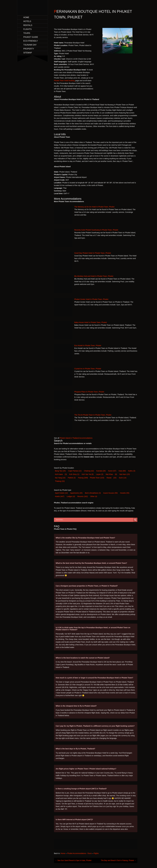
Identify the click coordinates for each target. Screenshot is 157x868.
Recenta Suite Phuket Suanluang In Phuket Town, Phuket (96, 230)
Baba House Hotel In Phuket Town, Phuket (91, 322)
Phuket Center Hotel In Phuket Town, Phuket (91, 299)
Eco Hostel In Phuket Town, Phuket (88, 346)
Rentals (28, 25)
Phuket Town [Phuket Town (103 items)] (97, 478)
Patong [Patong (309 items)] (83, 478)
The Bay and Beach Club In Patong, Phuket (119, 860)
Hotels (27, 21)
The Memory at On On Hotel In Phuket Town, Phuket (94, 207)
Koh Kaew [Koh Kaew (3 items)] (59, 474)
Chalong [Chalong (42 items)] (89, 471)
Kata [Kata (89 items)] (122, 471)
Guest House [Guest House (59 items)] (111, 493)
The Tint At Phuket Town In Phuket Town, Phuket (93, 415)
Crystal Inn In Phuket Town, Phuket (88, 369)
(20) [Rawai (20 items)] (115, 478)
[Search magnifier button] (135, 520)
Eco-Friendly (31, 41)
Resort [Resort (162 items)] (83, 496)
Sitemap (28, 53)
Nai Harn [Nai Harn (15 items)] (125, 474)
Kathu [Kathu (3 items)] (132, 471)
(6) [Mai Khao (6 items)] (116, 474)
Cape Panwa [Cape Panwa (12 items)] (75, 471)
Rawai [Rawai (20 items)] (109, 478)
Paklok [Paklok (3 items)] (72, 478)
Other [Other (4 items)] (94, 496)
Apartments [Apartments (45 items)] (76, 493)
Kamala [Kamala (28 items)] (101, 471)
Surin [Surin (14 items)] (123, 478)
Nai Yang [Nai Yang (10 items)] (60, 478)
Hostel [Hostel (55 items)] (125, 493)
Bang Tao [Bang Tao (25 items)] (60, 471)
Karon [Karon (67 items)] (112, 471)
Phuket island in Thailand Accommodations (76, 438)
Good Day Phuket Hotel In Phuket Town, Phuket (93, 253)
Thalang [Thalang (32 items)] (60, 481)
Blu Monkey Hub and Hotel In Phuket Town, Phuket (94, 276)
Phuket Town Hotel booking (64, 81)
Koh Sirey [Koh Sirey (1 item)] (74, 474)
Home (26, 17)
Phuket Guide (31, 37)
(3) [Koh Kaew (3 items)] (66, 474)
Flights (27, 29)
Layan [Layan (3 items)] (100, 474)
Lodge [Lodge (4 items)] (71, 496)
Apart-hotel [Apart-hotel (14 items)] (61, 493)
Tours (27, 33)
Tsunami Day (30, 45)
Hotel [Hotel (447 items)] (60, 496)
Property (29, 49)
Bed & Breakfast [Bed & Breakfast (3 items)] (93, 493)
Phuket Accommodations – (77, 853)
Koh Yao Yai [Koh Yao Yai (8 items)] (88, 474)
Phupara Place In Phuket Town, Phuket (89, 392)
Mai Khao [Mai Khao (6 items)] (109, 474)
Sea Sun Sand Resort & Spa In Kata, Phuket (73, 860)
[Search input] (94, 520)
